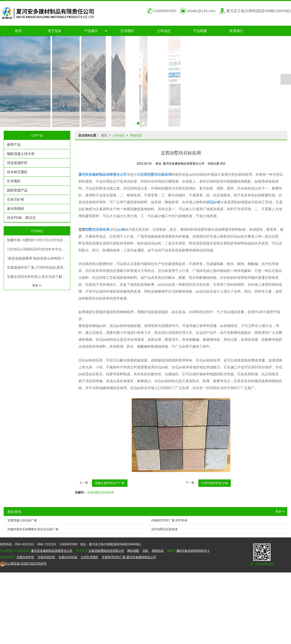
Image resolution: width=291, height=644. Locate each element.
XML (146, 551)
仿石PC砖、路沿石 (21, 218)
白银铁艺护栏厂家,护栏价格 (169, 520)
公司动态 (164, 31)
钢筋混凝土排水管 (21, 154)
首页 (18, 31)
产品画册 (200, 31)
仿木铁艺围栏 (17, 172)
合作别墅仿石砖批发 (164, 529)
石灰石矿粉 (16, 199)
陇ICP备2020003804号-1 (193, 551)
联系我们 (236, 31)
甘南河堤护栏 (46, 557)
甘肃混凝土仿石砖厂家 (22, 520)
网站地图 (133, 551)
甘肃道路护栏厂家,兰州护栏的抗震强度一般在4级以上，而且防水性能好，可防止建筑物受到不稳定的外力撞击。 (38, 267)
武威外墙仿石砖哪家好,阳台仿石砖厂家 (33, 529)
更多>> (37, 285)
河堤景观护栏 (17, 163)
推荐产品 (14, 145)
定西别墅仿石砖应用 (101, 492)
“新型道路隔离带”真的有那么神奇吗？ (36, 258)
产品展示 (91, 31)
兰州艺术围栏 (90, 557)
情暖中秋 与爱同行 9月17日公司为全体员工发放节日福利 (38, 240)
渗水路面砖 (16, 208)
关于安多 (55, 31)
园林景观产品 (17, 190)
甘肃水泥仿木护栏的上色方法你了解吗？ (38, 277)
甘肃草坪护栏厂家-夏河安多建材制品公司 (129, 557)
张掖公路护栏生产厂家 (110, 483)
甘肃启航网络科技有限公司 (106, 551)
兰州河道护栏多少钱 (215, 483)
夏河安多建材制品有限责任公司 (52, 551)
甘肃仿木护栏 (25, 557)
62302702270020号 (23, 564)
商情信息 (136, 135)
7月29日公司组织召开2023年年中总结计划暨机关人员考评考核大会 (38, 249)
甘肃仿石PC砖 (68, 557)
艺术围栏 (127, 31)
